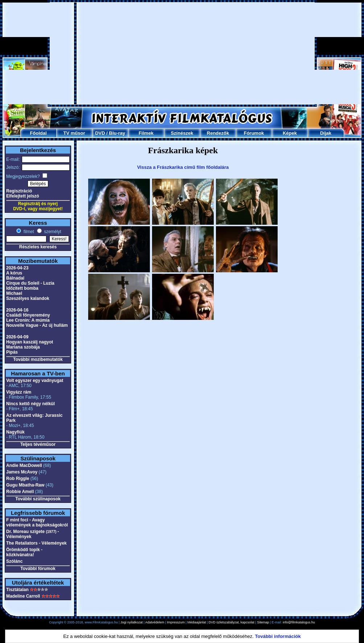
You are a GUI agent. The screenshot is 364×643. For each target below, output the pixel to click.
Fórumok (254, 133)
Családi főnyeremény (28, 315)
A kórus (14, 273)
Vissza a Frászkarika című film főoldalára (183, 167)
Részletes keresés (38, 247)
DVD (100, 133)
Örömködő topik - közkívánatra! (24, 552)
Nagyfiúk (15, 432)
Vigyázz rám (19, 392)
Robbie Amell (20, 492)
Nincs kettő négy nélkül (30, 404)
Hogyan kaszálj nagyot (30, 342)
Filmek (146, 133)
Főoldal (38, 133)
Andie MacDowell (24, 465)
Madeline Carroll (23, 596)
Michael (14, 293)
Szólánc (14, 561)
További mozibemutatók (38, 359)
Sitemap (263, 622)
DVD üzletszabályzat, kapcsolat (232, 622)
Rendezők (218, 133)
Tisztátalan (17, 590)
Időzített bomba (22, 288)
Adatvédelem (155, 622)
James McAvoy (22, 472)
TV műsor (74, 133)
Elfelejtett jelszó (23, 196)
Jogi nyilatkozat (132, 622)
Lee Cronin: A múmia (28, 320)
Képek (290, 133)
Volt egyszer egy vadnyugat (35, 380)
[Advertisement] (182, 53)
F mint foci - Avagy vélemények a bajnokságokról (37, 522)
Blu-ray (117, 133)
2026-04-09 (17, 337)
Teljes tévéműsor (38, 444)
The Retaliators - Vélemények (36, 543)
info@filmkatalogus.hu (299, 622)
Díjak (326, 133)
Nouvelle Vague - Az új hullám (37, 325)
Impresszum (176, 622)
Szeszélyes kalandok (28, 298)
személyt (52, 232)
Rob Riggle (18, 479)
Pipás (12, 352)
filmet (28, 232)
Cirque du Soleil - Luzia (30, 283)
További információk (278, 636)
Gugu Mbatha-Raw (25, 485)
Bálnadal (15, 278)
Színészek (182, 133)
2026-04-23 (17, 268)
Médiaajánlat (197, 622)
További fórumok (38, 569)
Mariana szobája (23, 347)
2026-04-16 (17, 310)
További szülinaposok (38, 499)
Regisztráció (19, 191)
